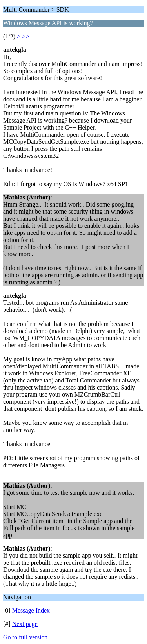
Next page (25, 624)
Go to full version (25, 637)
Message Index (31, 610)
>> (25, 36)
